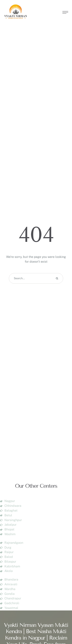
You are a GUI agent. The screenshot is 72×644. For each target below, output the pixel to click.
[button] (61, 628)
